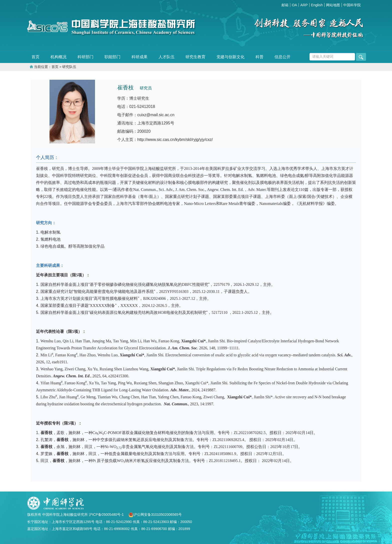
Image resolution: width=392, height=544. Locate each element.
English (317, 5)
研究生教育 (195, 57)
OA (294, 5)
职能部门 (112, 57)
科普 (259, 57)
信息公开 (282, 57)
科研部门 (85, 57)
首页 (35, 57)
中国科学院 (352, 5)
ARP (304, 5)
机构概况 (58, 57)
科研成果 (139, 57)
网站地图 (333, 5)
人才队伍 (166, 57)
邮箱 (285, 5)
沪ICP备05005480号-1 (107, 515)
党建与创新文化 (230, 57)
